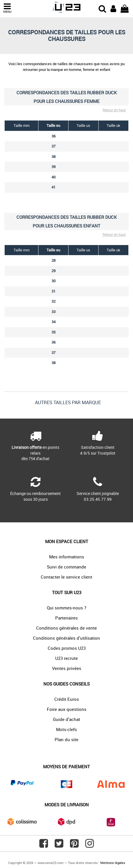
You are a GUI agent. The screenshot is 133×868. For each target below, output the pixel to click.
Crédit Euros (67, 699)
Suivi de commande (66, 567)
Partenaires (66, 618)
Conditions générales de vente (66, 628)
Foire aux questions (67, 709)
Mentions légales (113, 863)
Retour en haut (114, 110)
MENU (7, 8)
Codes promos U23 (67, 648)
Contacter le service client (66, 577)
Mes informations (67, 557)
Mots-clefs (66, 729)
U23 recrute (66, 658)
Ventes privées (67, 668)
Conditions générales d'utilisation (66, 638)
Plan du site (66, 739)
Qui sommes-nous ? (66, 608)
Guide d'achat (66, 719)
